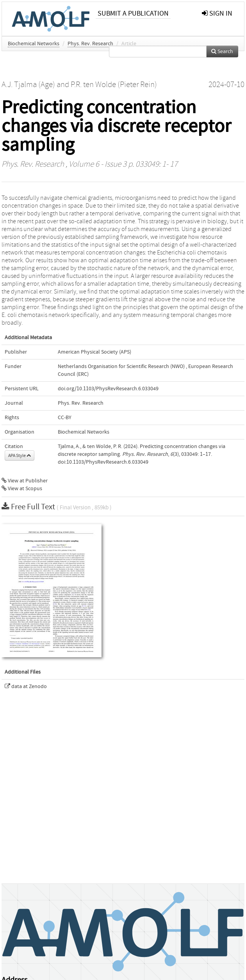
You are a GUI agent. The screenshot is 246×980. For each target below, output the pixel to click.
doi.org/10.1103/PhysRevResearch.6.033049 (108, 389)
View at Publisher (25, 481)
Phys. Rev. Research (90, 44)
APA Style (20, 455)
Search (222, 52)
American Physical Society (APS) (94, 352)
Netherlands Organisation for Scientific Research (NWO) (121, 366)
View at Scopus (22, 489)
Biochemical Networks (34, 44)
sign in (217, 13)
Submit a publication (133, 13)
